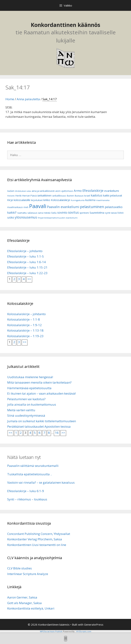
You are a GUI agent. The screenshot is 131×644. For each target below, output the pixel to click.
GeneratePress (94, 624)
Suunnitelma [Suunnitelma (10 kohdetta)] (97, 213)
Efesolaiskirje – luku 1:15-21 (27, 267)
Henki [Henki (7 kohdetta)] (18, 196)
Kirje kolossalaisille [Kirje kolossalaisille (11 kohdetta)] (19, 200)
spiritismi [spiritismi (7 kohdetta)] (84, 213)
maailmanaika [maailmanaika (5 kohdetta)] (103, 200)
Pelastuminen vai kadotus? (26, 399)
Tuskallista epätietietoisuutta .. (30, 474)
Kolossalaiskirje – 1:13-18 (25, 330)
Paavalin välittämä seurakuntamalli (33, 466)
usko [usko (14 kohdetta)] (11, 217)
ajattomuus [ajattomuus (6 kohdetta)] (67, 191)
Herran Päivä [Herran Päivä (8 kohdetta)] (29, 196)
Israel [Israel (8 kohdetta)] (87, 196)
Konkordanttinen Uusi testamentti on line (37, 545)
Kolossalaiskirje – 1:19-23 (25, 336)
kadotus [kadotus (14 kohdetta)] (97, 195)
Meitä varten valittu (21, 410)
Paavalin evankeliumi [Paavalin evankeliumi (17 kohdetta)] (63, 207)
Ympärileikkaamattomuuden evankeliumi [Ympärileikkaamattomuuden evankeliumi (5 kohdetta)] (58, 218)
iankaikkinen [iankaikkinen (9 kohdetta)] (44, 195)
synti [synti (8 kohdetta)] (108, 213)
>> (29, 279)
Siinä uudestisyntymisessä (26, 415)
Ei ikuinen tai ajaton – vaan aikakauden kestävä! (41, 393)
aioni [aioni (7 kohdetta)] (58, 191)
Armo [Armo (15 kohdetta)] (78, 191)
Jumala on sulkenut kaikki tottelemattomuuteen (42, 421)
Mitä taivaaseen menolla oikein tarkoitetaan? (39, 382)
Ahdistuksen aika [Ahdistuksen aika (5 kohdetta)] (23, 191)
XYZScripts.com (84, 631)
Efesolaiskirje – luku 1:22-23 (27, 273)
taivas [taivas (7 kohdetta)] (114, 213)
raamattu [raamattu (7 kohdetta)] (22, 213)
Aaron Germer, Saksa (22, 597)
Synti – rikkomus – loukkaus (27, 499)
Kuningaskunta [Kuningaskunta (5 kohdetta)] (78, 200)
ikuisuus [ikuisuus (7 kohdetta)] (79, 196)
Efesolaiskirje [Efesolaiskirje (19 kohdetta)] (93, 190)
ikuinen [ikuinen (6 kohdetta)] (70, 196)
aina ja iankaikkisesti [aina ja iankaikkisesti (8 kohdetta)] (43, 191)
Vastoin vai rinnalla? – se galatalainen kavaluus (41, 482)
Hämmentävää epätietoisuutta (29, 388)
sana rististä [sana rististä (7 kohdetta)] (44, 213)
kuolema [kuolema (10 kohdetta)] (90, 200)
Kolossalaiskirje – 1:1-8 (24, 319)
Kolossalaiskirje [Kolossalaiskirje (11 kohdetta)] (61, 200)
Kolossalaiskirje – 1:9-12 (24, 325)
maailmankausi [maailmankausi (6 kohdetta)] (15, 207)
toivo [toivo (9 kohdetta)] (121, 213)
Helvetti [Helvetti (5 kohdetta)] (11, 196)
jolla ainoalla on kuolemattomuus (32, 404)
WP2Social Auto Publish (51, 631)
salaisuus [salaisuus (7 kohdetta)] (32, 213)
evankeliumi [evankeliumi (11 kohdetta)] (112, 191)
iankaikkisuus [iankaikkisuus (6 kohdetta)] (59, 196)
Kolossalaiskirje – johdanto (26, 314)
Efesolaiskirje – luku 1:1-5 (26, 256)
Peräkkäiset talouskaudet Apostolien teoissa (39, 426)
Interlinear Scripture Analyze (28, 574)
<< (10, 433)
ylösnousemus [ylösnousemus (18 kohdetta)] (26, 217)
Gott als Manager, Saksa (24, 603)
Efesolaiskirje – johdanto (25, 251)
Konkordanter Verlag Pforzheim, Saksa (35, 539)
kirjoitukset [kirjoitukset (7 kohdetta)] (37, 200)
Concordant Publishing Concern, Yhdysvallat (39, 534)
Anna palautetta (28, 99)
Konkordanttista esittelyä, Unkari (31, 608)
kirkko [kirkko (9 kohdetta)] (47, 200)
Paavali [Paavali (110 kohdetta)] (38, 206)
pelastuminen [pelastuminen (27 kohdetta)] (92, 207)
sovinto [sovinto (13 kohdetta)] (62, 213)
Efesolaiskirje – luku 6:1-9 (26, 491)
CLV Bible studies (20, 568)
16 (57, 433)
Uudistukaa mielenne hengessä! (30, 377)
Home (10, 99)
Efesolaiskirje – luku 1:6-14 (26, 262)
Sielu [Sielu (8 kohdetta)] (54, 213)
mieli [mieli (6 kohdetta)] (26, 207)
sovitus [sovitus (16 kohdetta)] (73, 212)
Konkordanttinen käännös (65, 25)
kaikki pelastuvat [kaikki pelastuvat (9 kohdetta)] (113, 195)
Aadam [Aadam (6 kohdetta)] (11, 191)
